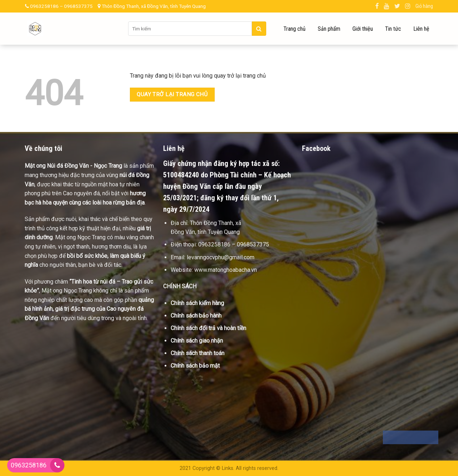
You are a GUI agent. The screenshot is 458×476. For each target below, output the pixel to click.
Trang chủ (294, 29)
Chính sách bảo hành (196, 316)
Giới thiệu (363, 29)
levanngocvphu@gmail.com (221, 257)
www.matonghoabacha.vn (226, 270)
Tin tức (393, 29)
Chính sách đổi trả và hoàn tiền (208, 328)
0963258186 (29, 465)
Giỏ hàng (424, 6)
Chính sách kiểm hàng (197, 303)
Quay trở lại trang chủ (172, 94)
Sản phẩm (329, 29)
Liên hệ (421, 29)
